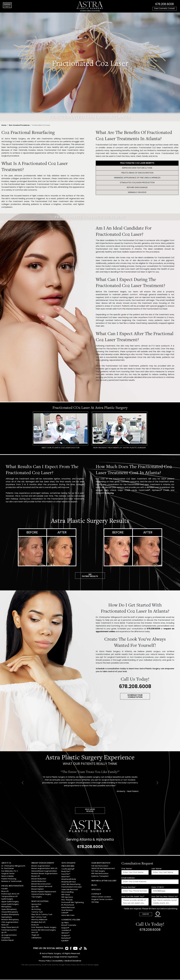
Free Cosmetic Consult (165, 9)
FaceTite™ (66, 875)
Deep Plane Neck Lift (10, 928)
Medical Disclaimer (74, 961)
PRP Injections (67, 898)
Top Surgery (37, 898)
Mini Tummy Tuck (39, 918)
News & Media (7, 877)
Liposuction (36, 905)
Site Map (95, 903)
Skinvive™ (65, 934)
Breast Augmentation (41, 867)
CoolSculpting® (68, 870)
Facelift (5, 889)
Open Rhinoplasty (9, 910)
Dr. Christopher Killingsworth (13, 867)
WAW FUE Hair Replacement (103, 869)
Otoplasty (6, 938)
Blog (94, 886)
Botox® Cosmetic (69, 926)
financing (109, 493)
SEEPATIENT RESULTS (90, 576)
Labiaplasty (36, 938)
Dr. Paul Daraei (8, 869)
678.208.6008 (165, 4)
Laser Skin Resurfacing (71, 885)
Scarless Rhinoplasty (10, 915)
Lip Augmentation (9, 936)
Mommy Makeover (39, 920)
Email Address (128, 879)
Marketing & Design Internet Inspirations (60, 958)
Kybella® (65, 941)
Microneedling (67, 893)
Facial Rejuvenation (12, 886)
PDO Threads (67, 901)
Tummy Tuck (37, 913)
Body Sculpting (40, 902)
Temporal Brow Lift (10, 897)
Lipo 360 (35, 907)
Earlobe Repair (8, 941)
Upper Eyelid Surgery (10, 902)
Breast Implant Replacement (44, 892)
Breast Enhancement (43, 863)
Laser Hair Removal (70, 890)
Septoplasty (7, 918)
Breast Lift (36, 877)
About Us (6, 863)
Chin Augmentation (10, 923)
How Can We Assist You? (133, 897)
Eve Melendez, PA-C (10, 872)
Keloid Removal (68, 908)
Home (4, 125)
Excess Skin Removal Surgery (44, 931)
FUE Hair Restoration (100, 867)
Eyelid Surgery (7, 900)
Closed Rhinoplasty (10, 913)
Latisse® (65, 913)
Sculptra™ (66, 936)
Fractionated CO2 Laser (72, 888)
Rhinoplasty (6, 907)
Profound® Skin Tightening (73, 903)
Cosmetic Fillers (71, 920)
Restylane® (66, 939)
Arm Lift (35, 933)
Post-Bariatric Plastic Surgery (44, 928)
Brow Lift (5, 892)
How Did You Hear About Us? (165, 897)
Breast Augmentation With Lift (44, 869)
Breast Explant (38, 890)
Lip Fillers (65, 923)
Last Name (157, 869)
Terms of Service (87, 965)
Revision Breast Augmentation (44, 874)
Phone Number (129, 888)
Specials (96, 890)
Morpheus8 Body (69, 880)
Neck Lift (5, 926)
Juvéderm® (66, 931)
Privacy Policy (44, 961)
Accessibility (58, 961)
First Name (127, 869)
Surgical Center (8, 874)
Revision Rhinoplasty (10, 920)
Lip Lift (4, 933)
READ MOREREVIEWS (90, 811)
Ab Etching (36, 910)
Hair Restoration (101, 863)
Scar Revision (67, 911)
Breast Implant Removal (42, 887)
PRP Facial (66, 895)
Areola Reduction (39, 882)
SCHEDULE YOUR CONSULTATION (135, 697)
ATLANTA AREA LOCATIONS (90, 11)
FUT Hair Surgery (98, 872)
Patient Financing (9, 880)
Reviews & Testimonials (11, 882)
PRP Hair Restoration (100, 874)
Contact (96, 894)
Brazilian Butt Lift (38, 923)
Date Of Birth (158, 888)
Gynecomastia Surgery (41, 895)
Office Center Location (101, 898)
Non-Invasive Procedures (19, 125)
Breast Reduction (39, 880)
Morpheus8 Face (69, 883)
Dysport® (65, 929)
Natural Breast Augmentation (44, 872)
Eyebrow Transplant (100, 877)
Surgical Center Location (102, 900)
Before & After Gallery (104, 881)
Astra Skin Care (68, 916)
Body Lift (35, 926)
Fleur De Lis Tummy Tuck (42, 915)
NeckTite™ (66, 877)
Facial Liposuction (9, 931)
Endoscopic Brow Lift (10, 895)
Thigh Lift (35, 936)
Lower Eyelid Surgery (10, 905)
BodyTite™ (66, 872)
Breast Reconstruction (41, 885)
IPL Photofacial (68, 906)
